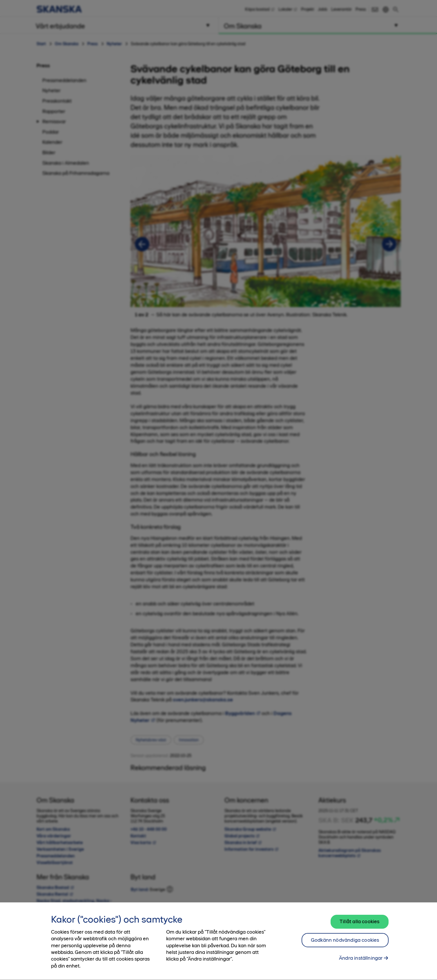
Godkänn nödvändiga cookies (345, 944)
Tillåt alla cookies (359, 926)
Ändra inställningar (361, 962)
